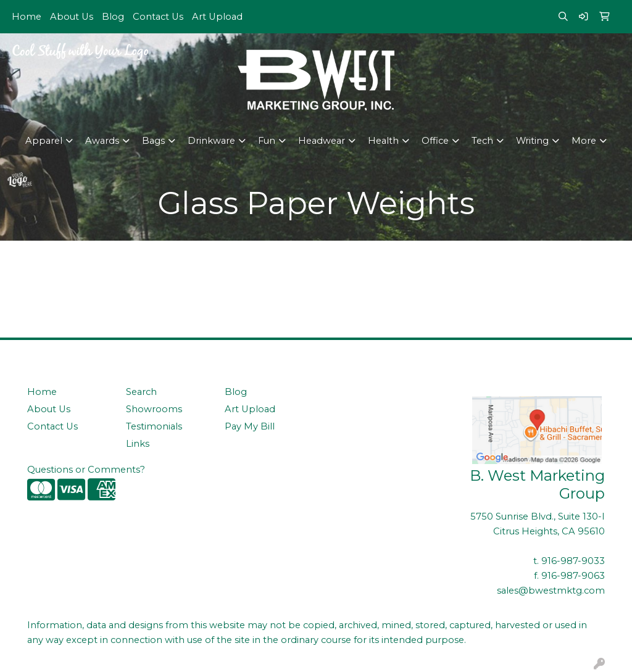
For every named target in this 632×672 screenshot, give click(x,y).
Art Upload (217, 17)
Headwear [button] (322, 141)
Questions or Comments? (86, 470)
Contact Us (158, 17)
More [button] (584, 141)
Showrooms (154, 409)
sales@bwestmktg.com (551, 591)
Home (27, 17)
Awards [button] (102, 141)
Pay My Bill (250, 426)
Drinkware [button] (211, 141)
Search (141, 392)
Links (138, 444)
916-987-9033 (573, 561)
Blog (113, 17)
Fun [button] (267, 141)
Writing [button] (532, 141)
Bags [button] (153, 141)
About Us (72, 17)
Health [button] (383, 141)
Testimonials (154, 426)
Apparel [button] (44, 141)
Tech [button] (482, 141)
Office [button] (435, 141)
